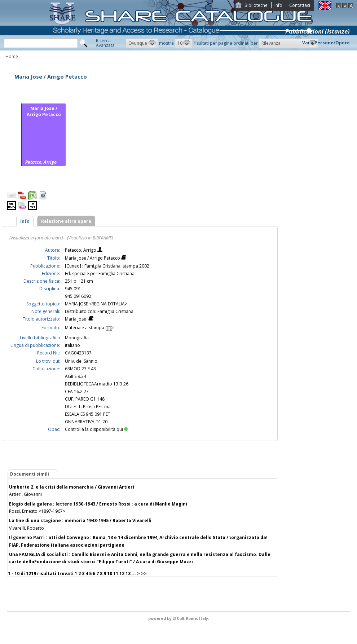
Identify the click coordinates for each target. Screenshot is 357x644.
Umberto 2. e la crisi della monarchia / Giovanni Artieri (72, 487)
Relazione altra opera (66, 221)
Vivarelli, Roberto (27, 528)
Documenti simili (30, 474)
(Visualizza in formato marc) (36, 238)
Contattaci (300, 5)
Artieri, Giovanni (25, 494)
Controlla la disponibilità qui (96, 429)
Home (12, 56)
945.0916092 (78, 296)
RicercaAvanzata (105, 43)
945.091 (73, 289)
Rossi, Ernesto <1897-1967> (37, 511)
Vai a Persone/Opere (326, 43)
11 (116, 574)
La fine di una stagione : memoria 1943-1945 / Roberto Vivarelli (80, 521)
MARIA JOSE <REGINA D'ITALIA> (96, 304)
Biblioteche (256, 5)
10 (110, 574)
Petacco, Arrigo (81, 250)
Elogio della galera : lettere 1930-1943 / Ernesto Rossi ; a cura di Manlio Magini (98, 504)
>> (144, 574)
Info (278, 5)
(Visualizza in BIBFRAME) (90, 238)
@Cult (179, 618)
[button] (142, 43)
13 (128, 574)
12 (122, 574)
